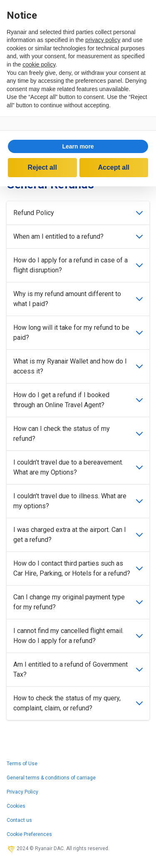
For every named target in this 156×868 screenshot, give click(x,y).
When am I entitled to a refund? (78, 236)
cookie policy (39, 64)
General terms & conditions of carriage (51, 778)
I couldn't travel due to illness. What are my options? (78, 501)
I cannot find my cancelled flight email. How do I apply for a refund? (78, 636)
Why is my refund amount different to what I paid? (78, 299)
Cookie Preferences (29, 834)
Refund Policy (78, 213)
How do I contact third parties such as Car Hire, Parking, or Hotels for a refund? (78, 568)
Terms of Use (22, 764)
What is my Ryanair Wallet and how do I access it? (78, 366)
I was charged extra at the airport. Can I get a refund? (78, 535)
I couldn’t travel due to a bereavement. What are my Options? (78, 467)
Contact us (19, 820)
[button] (78, 146)
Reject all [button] (42, 167)
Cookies (16, 806)
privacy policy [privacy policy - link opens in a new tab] (103, 40)
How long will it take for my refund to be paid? (78, 333)
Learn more (78, 146)
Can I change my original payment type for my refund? (78, 602)
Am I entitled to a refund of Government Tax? (78, 669)
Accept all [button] (114, 167)
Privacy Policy (22, 792)
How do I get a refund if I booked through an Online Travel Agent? (78, 400)
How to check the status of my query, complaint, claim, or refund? (78, 703)
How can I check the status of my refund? (78, 434)
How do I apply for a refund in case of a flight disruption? (78, 265)
